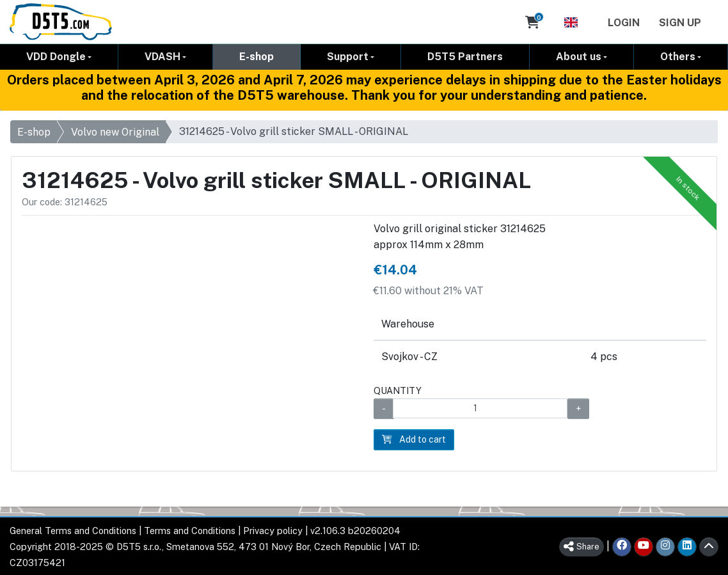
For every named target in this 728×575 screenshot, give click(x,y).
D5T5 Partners (465, 57)
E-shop (257, 57)
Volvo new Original (115, 132)
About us (579, 57)
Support (348, 57)
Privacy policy (273, 531)
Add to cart (414, 439)
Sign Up (680, 23)
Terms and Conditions (190, 531)
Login (624, 23)
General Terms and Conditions (73, 531)
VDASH (162, 57)
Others (678, 57)
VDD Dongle (56, 57)
